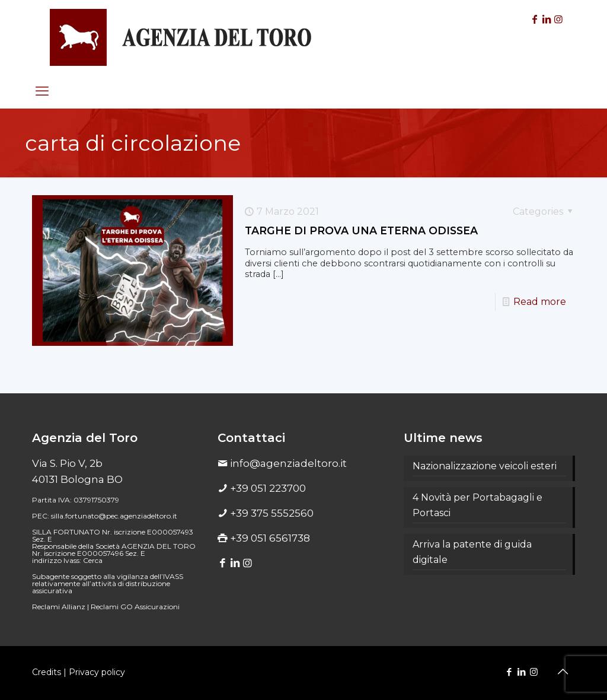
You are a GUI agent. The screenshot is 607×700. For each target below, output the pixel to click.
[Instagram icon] (534, 672)
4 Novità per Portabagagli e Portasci (477, 505)
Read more (540, 302)
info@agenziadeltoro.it (288, 463)
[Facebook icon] (509, 672)
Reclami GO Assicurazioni (135, 607)
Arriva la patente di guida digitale (472, 552)
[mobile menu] (42, 91)
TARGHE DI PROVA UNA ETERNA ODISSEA (361, 230)
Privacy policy (97, 672)
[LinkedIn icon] (521, 672)
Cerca (93, 560)
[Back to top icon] (563, 672)
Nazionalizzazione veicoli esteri (485, 466)
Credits (47, 672)
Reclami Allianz (59, 607)
